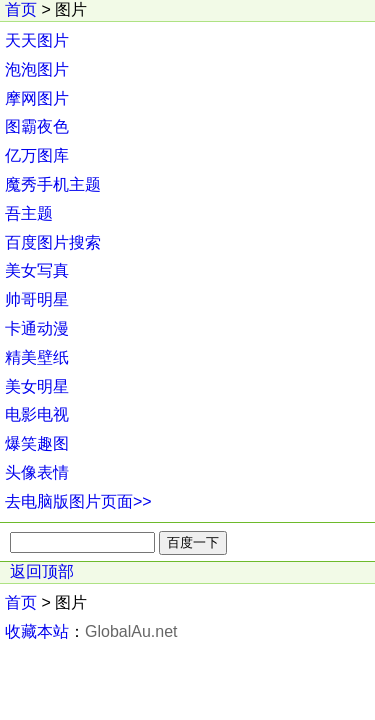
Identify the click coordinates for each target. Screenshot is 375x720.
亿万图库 (37, 155)
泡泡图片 (37, 69)
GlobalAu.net (131, 631)
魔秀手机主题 (53, 184)
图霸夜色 (37, 126)
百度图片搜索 (53, 242)
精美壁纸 (37, 357)
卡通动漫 (37, 328)
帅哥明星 (37, 299)
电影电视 (37, 414)
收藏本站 (37, 631)
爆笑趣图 (37, 443)
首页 (21, 9)
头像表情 (37, 472)
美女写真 (37, 270)
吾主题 (29, 213)
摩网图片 (37, 98)
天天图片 (37, 40)
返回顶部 (42, 571)
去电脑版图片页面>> (78, 501)
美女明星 (37, 386)
